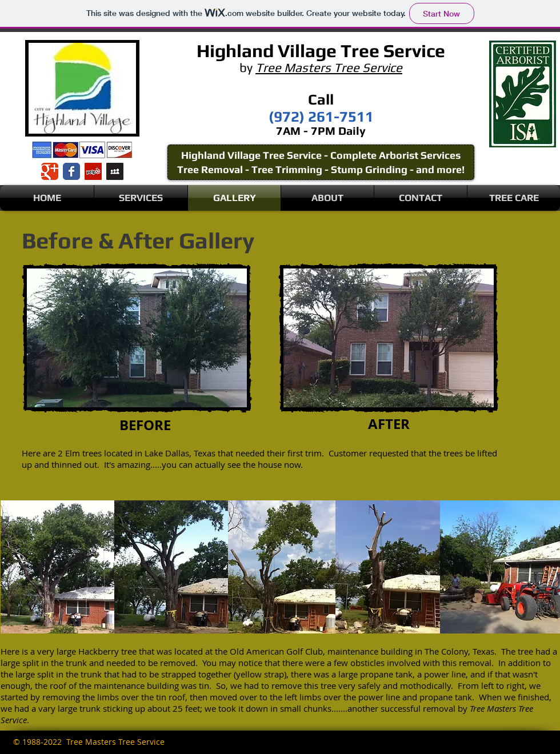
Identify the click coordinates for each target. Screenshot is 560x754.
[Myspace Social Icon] (115, 171)
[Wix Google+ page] (50, 171)
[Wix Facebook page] (71, 171)
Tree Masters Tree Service (329, 67)
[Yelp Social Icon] (93, 171)
